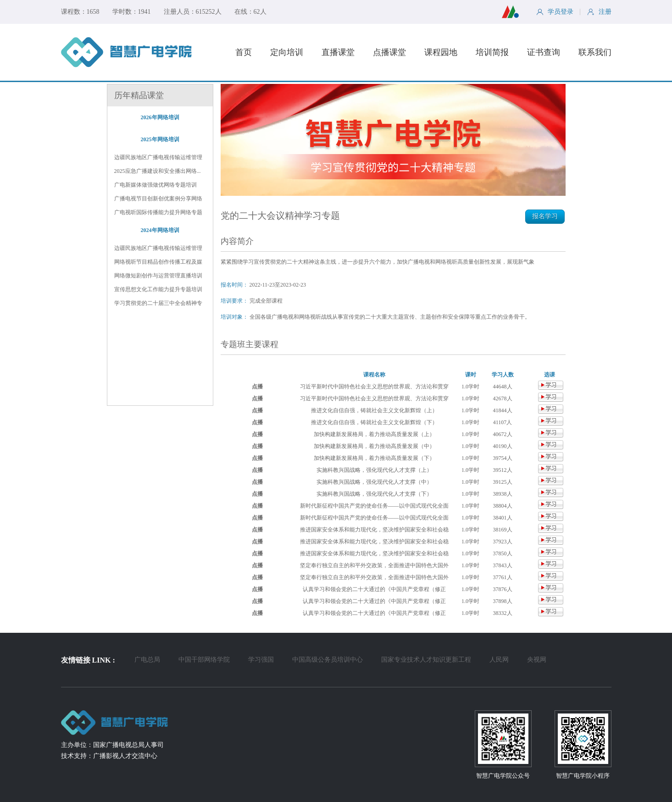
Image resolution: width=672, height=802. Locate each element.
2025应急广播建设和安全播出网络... (158, 171)
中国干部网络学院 (204, 660)
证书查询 (544, 52)
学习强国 (261, 660)
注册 (599, 12)
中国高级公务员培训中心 (328, 660)
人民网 (499, 660)
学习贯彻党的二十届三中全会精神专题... (158, 304)
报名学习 (545, 216)
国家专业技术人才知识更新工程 (426, 660)
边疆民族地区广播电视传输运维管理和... (158, 158)
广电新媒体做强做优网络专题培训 (156, 185)
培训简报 (492, 52)
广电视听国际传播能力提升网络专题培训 (158, 213)
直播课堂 (338, 52)
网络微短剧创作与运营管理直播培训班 (158, 276)
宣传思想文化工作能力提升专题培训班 (158, 290)
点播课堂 (389, 52)
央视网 (537, 660)
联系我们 (595, 52)
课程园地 (441, 52)
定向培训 (287, 52)
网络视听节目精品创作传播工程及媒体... (158, 262)
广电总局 (147, 660)
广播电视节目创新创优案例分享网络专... (158, 199)
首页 (244, 52)
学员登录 (555, 12)
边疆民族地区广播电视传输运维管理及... (158, 249)
